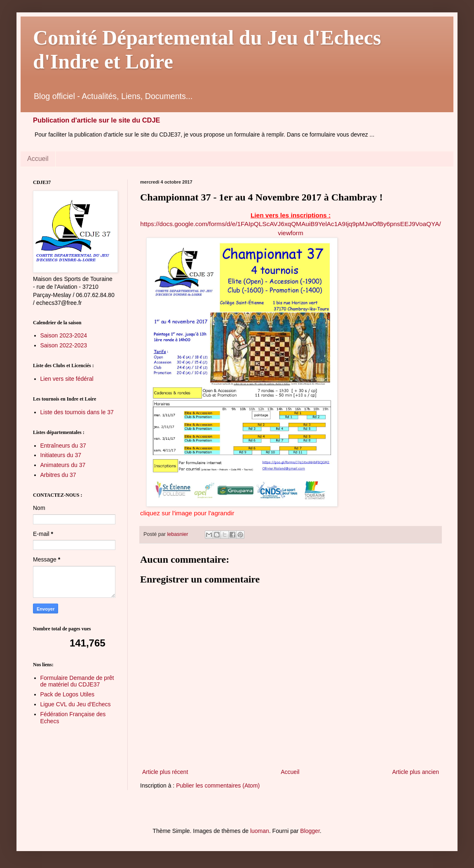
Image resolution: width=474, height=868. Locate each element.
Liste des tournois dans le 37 (77, 412)
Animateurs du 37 (63, 465)
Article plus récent (165, 772)
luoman (260, 831)
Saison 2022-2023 (64, 345)
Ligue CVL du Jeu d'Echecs (76, 704)
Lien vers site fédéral (67, 379)
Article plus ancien (415, 772)
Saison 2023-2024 (64, 335)
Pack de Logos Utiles (68, 694)
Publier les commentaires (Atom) (218, 785)
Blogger (310, 831)
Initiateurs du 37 (61, 455)
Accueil (38, 159)
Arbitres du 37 (58, 475)
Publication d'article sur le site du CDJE (96, 120)
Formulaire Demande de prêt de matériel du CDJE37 (77, 681)
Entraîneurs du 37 (63, 446)
